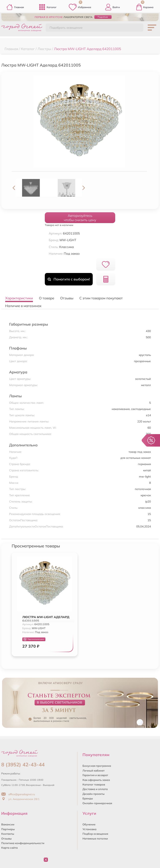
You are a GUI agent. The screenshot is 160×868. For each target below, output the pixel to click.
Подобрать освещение (66, 28)
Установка (89, 829)
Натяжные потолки (95, 838)
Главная (15, 7)
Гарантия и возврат (95, 775)
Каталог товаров (94, 784)
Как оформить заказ (96, 780)
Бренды (88, 798)
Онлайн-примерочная (97, 803)
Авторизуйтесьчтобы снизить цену (80, 218)
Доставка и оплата (95, 789)
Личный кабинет (94, 770)
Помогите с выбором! (69, 279)
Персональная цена (34, 639)
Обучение (89, 824)
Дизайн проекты (94, 794)
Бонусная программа (97, 766)
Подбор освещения (95, 834)
